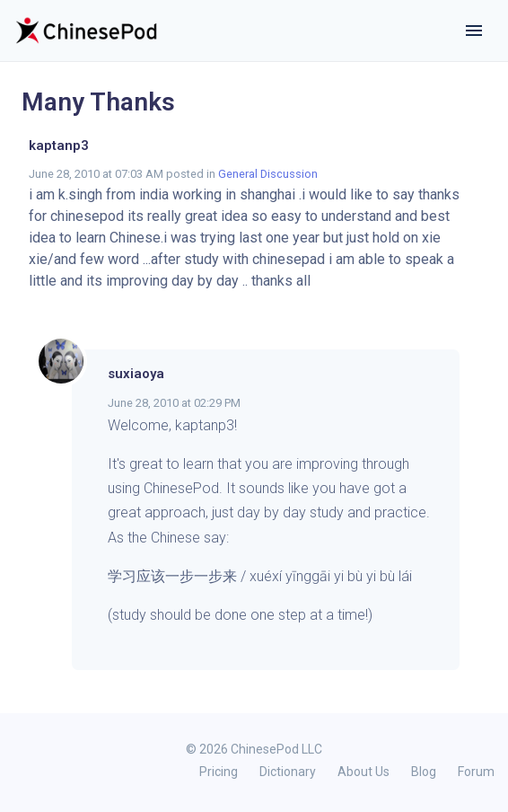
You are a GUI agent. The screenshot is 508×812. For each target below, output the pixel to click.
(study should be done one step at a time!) (240, 615)
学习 (122, 576)
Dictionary (288, 772)
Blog (424, 772)
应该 (151, 576)
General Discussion (268, 174)
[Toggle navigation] (474, 31)
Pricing (219, 772)
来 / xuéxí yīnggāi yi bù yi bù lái (319, 576)
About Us (363, 772)
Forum (476, 772)
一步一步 (194, 576)
